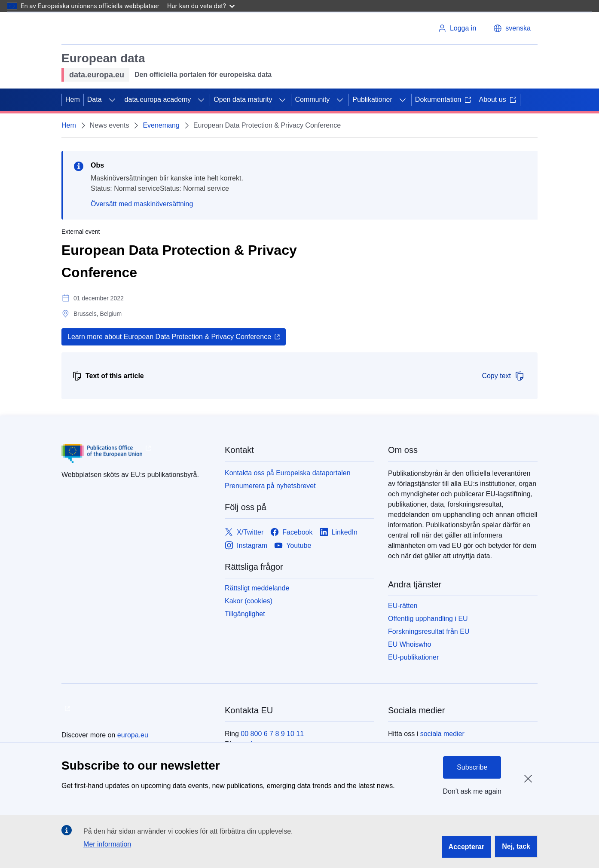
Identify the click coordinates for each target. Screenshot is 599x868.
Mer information (107, 844)
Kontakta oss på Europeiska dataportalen (288, 473)
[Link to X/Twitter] (244, 532)
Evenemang (161, 125)
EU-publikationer (413, 657)
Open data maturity (243, 99)
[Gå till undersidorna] (112, 100)
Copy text (503, 376)
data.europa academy (158, 99)
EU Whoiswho (410, 644)
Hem (73, 99)
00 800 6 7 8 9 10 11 (272, 734)
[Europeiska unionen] (99, 28)
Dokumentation (443, 99)
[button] (512, 28)
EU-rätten (403, 606)
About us (497, 99)
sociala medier (442, 734)
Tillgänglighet (245, 614)
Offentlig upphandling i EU (428, 619)
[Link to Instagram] (246, 546)
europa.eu (133, 735)
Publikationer (372, 99)
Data (95, 99)
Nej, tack (516, 846)
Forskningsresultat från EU (429, 631)
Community (312, 99)
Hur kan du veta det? (201, 6)
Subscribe (472, 767)
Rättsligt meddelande (257, 588)
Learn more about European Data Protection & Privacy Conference (169, 337)
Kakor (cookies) (249, 601)
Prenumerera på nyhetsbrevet (270, 486)
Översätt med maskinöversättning (142, 204)
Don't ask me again (472, 791)
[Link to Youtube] (293, 546)
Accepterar (467, 847)
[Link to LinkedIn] (339, 532)
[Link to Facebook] (291, 532)
